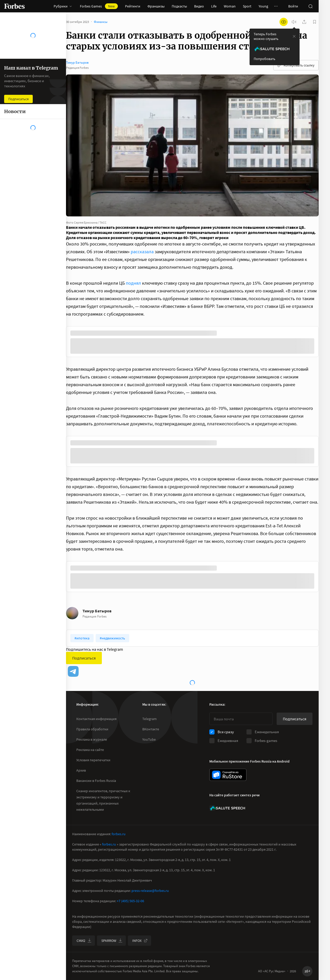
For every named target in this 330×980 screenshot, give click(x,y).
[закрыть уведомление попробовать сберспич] (294, 36)
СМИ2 (84, 941)
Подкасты (179, 6)
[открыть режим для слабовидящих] (284, 22)
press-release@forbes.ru (150, 891)
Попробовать (265, 59)
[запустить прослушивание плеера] (294, 22)
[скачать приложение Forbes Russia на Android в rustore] (228, 775)
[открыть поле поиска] (310, 6)
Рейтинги (133, 6)
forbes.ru (119, 834)
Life (214, 6)
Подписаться (84, 658)
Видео (199, 6)
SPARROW (112, 941)
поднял (133, 283)
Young (263, 6)
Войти (293, 6)
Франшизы (156, 6)
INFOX (140, 941)
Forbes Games (99, 6)
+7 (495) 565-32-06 (130, 901)
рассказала (142, 252)
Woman (230, 6)
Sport (247, 6)
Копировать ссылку (296, 65)
